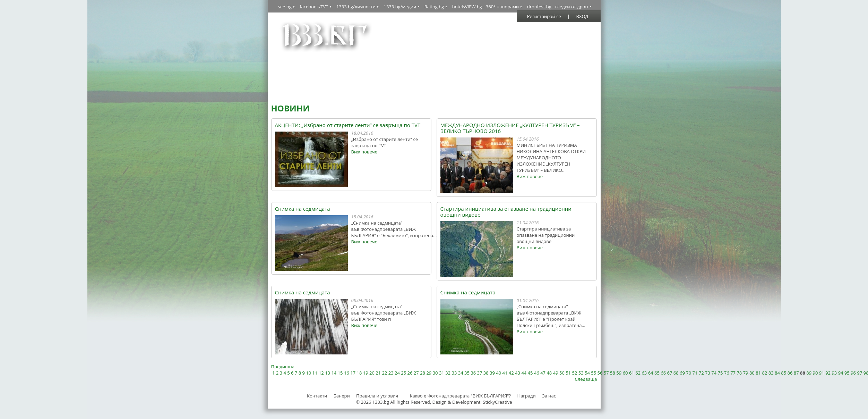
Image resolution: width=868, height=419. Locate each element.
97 (860, 373)
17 (353, 373)
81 (758, 373)
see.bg (285, 7)
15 (340, 373)
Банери (342, 396)
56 (600, 373)
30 (435, 373)
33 (454, 373)
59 (619, 373)
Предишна (283, 367)
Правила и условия (377, 396)
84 (777, 373)
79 (746, 373)
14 (334, 373)
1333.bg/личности (356, 7)
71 (695, 373)
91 (822, 373)
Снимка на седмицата (303, 209)
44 (524, 373)
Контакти (317, 396)
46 (537, 373)
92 (828, 373)
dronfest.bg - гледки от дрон (558, 7)
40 (499, 373)
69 (682, 373)
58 (613, 373)
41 (505, 373)
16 (347, 373)
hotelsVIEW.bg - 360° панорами (486, 7)
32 (448, 373)
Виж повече (364, 152)
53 (581, 373)
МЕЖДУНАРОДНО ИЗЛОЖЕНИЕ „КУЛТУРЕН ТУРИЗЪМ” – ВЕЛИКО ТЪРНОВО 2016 (510, 128)
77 (733, 373)
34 (461, 373)
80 (752, 373)
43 (518, 373)
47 (543, 373)
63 (644, 373)
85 (784, 373)
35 (467, 373)
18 (359, 373)
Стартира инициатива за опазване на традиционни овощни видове (506, 212)
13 (328, 373)
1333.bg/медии (400, 7)
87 (796, 373)
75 (720, 373)
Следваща (586, 379)
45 (530, 373)
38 (486, 373)
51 (568, 373)
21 (378, 373)
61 (632, 373)
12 (321, 373)
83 (771, 373)
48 (549, 373)
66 (663, 373)
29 (429, 373)
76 (727, 373)
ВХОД (582, 16)
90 (815, 373)
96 (853, 373)
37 (480, 373)
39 (492, 373)
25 (403, 373)
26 (410, 373)
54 (587, 373)
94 (841, 373)
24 (397, 373)
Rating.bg (434, 7)
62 (638, 373)
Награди (526, 396)
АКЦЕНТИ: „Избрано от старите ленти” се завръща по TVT (348, 125)
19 (366, 373)
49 (556, 373)
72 (701, 373)
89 (809, 373)
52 (575, 373)
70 (689, 373)
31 (442, 373)
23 (391, 373)
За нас (549, 396)
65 (657, 373)
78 (739, 373)
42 (511, 373)
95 (847, 373)
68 (676, 373)
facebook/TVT (314, 7)
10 (308, 373)
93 (834, 373)
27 (416, 373)
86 (790, 373)
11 (315, 373)
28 (423, 373)
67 (669, 373)
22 (385, 373)
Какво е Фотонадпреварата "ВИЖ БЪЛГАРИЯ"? (460, 396)
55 (594, 373)
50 (562, 373)
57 (606, 373)
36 (473, 373)
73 (708, 373)
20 (372, 373)
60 (625, 373)
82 (764, 373)
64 (651, 373)
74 (714, 373)
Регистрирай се (544, 16)
